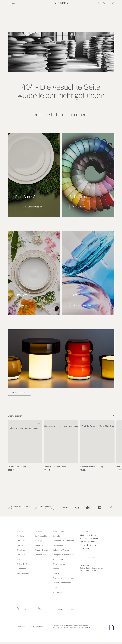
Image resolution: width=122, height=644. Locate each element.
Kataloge (38, 541)
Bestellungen (58, 545)
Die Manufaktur (41, 536)
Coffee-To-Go (22, 564)
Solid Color (21, 550)
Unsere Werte (40, 555)
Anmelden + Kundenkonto (64, 541)
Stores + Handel (41, 550)
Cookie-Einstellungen (62, 583)
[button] (109, 416)
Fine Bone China (24, 541)
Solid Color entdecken (82, 207)
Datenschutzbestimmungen (90, 568)
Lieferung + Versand (61, 550)
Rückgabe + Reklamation (63, 555)
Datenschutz (58, 573)
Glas (19, 559)
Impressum (58, 592)
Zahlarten (57, 536)
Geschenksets (23, 573)
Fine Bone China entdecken (30, 207)
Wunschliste (58, 559)
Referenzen (40, 545)
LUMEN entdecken (19, 393)
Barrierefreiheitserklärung (63, 578)
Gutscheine (21, 569)
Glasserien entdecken (82, 305)
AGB (55, 587)
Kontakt (56, 569)
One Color (21, 555)
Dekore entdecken (27, 305)
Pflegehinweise (59, 564)
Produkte (20, 536)
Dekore (20, 545)
